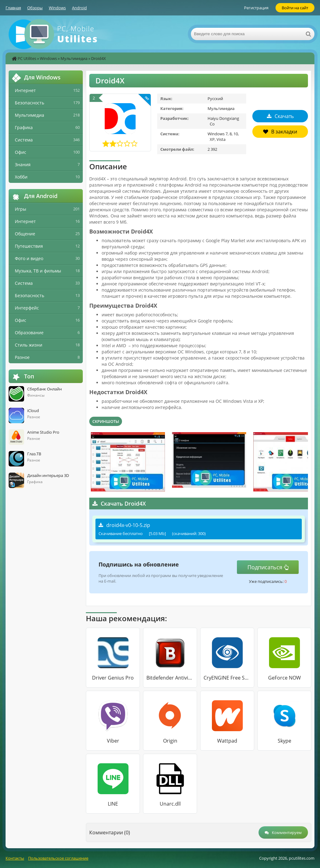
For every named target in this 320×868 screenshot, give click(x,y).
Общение (25, 234)
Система (24, 140)
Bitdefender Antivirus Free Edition (170, 678)
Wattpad (227, 741)
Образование (29, 333)
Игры (21, 209)
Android (79, 8)
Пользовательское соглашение (58, 858)
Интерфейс (27, 308)
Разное (22, 357)
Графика (24, 127)
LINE (113, 804)
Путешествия (29, 246)
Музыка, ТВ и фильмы (38, 271)
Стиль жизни (29, 345)
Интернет (25, 90)
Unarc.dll (170, 804)
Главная (13, 8)
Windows (57, 8)
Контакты (15, 858)
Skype (284, 741)
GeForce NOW (284, 678)
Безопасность (29, 103)
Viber (113, 741)
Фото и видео (29, 258)
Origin (170, 741)
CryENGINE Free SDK (227, 678)
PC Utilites (27, 58)
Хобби (21, 177)
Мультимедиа (74, 58)
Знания (23, 164)
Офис (21, 152)
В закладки (280, 132)
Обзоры (35, 8)
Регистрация (256, 8)
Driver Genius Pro (113, 678)
